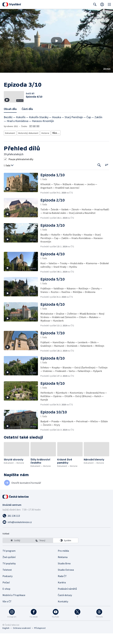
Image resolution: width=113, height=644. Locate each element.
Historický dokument (28, 144)
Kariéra (62, 593)
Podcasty (8, 587)
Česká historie (70, 144)
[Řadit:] (107, 176)
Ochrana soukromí (22, 639)
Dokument (10, 144)
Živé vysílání (9, 568)
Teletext (7, 580)
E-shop (6, 599)
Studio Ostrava (66, 580)
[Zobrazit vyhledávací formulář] (95, 4)
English (6, 639)
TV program (9, 561)
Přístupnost (40, 639)
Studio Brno (64, 574)
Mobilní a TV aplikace (14, 606)
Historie (44, 144)
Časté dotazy (65, 606)
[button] (56, 41)
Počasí (6, 593)
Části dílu (27, 121)
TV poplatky (9, 574)
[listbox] (40, 551)
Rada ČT (62, 587)
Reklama (63, 568)
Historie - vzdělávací (89, 144)
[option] (15, 551)
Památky (56, 144)
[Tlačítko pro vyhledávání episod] (99, 176)
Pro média (63, 561)
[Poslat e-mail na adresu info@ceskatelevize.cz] (56, 533)
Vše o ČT (7, 612)
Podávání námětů (67, 599)
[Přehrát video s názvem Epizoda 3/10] (57, 41)
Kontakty (63, 612)
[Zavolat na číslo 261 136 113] (56, 526)
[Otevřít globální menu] (109, 4)
